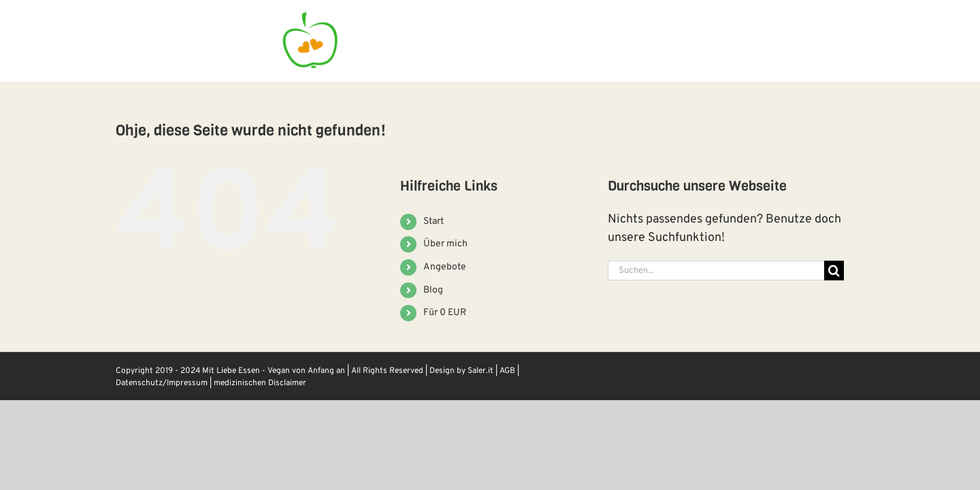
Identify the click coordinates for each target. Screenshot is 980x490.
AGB (507, 371)
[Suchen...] (716, 271)
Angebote (445, 267)
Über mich (445, 244)
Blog (433, 290)
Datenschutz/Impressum (162, 383)
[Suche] (834, 271)
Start (434, 222)
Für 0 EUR (445, 313)
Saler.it (480, 371)
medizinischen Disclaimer (260, 383)
